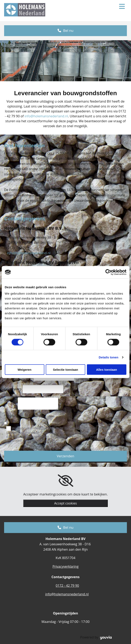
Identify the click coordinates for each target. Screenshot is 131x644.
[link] (65, 481)
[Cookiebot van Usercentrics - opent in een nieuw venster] (108, 272)
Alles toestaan (107, 370)
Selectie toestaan (65, 370)
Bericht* (10, 400)
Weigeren (24, 370)
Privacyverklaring (65, 566)
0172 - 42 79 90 (67, 586)
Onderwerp (13, 389)
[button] (65, 31)
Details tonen (108, 357)
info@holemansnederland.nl (46, 116)
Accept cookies (65, 503)
